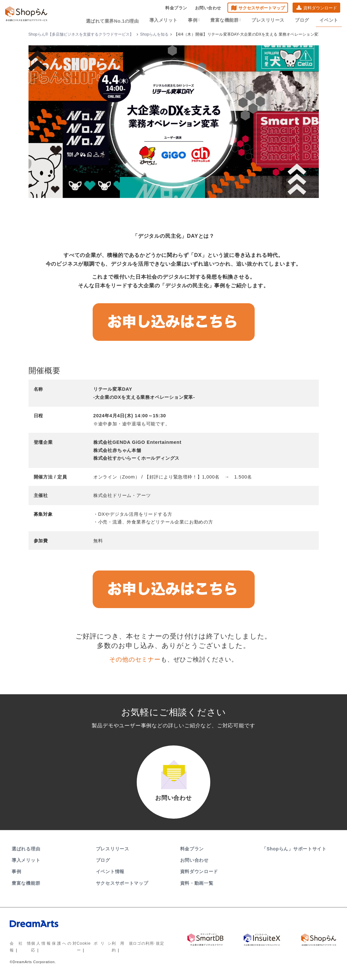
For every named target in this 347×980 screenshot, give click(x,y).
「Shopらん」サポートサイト (295, 851)
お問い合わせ (208, 8)
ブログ (303, 20)
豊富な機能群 (228, 20)
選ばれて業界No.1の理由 (117, 20)
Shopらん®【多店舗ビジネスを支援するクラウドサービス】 (81, 34)
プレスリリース (270, 20)
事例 (197, 20)
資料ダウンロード (320, 8)
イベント (329, 20)
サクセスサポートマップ (262, 8)
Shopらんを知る (154, 34)
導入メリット (167, 20)
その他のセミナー (135, 659)
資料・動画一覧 (197, 885)
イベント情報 (110, 874)
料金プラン (176, 8)
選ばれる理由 (26, 851)
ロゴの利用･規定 (148, 946)
